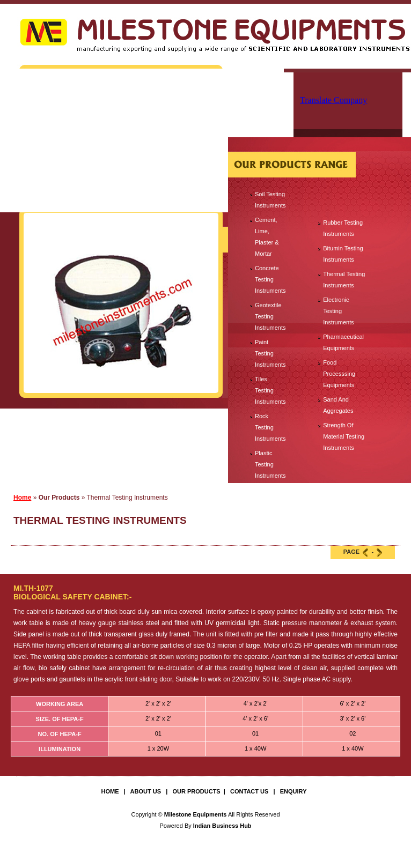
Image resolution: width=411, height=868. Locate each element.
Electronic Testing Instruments (338, 311)
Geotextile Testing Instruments (270, 316)
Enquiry (293, 791)
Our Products (196, 791)
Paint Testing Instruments (270, 353)
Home (22, 498)
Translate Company (333, 100)
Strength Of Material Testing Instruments (344, 436)
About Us (146, 791)
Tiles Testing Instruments (270, 390)
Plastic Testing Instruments (270, 464)
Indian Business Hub (222, 826)
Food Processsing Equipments (339, 374)
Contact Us (249, 791)
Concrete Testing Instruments (270, 279)
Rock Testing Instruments (270, 427)
